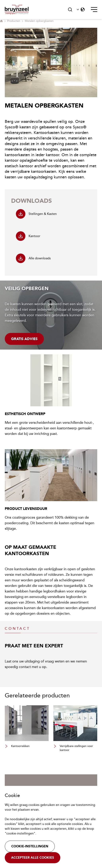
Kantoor (28, 236)
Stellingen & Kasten (36, 214)
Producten (14, 21)
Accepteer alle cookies (33, 858)
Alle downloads (33, 258)
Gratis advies (24, 339)
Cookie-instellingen (30, 846)
